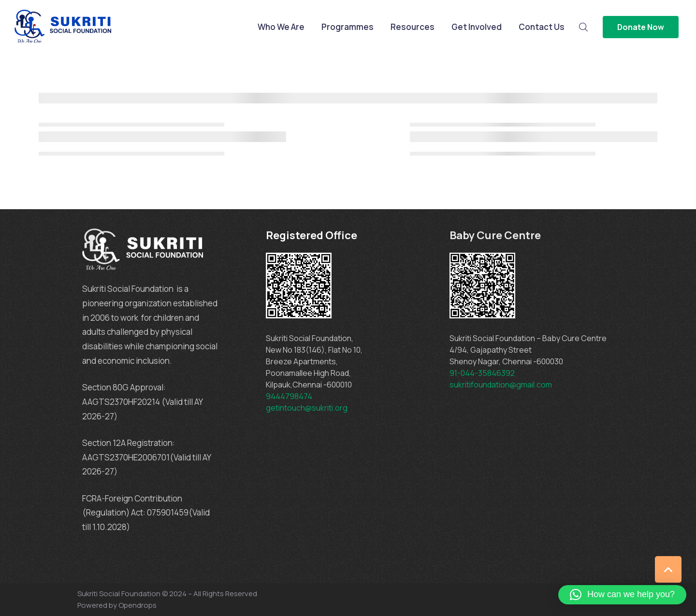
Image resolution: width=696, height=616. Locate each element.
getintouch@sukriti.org (307, 408)
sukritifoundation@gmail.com (501, 385)
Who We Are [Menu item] (281, 27)
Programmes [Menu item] (348, 27)
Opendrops (138, 605)
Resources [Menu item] (413, 27)
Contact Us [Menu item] (542, 27)
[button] (622, 595)
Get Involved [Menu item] (477, 27)
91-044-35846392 (482, 373)
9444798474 (289, 396)
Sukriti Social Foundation (119, 594)
